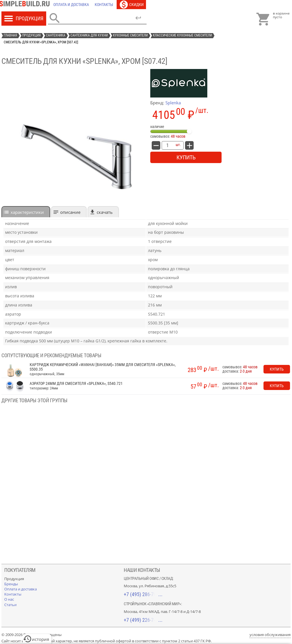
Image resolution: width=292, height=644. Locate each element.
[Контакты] (104, 5)
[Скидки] (131, 5)
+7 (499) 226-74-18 (143, 620)
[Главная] (26, 5)
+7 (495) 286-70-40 (143, 594)
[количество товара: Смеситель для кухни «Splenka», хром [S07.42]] (167, 145)
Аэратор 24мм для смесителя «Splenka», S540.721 (76, 384)
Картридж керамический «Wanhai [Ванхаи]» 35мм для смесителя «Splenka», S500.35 (103, 367)
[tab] (26, 212)
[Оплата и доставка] (71, 5)
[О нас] (9, 599)
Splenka (173, 103)
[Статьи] (10, 605)
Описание (70, 212)
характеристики (27, 212)
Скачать (105, 212)
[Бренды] (11, 584)
